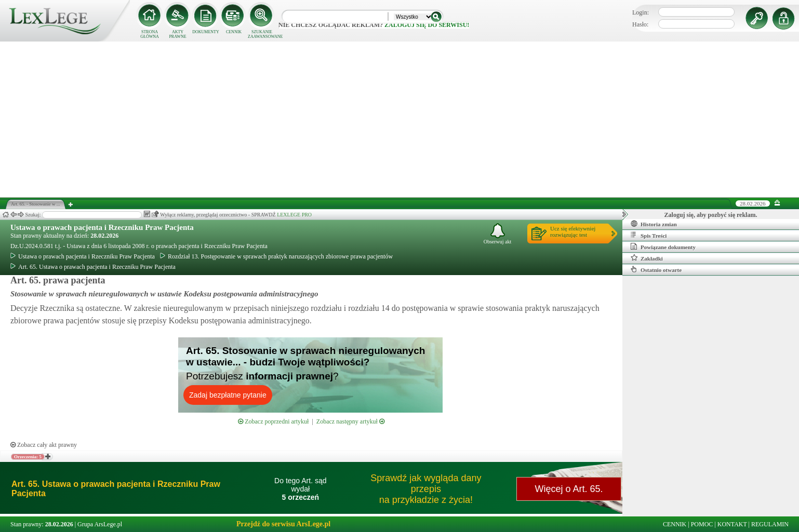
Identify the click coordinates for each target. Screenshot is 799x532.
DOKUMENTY (206, 32)
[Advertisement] (399, 119)
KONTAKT (732, 524)
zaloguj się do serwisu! (427, 25)
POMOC (702, 524)
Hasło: (640, 24)
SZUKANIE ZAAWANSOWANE (262, 34)
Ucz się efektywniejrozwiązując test (573, 231)
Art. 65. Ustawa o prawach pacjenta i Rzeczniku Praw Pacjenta (93, 267)
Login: (641, 12)
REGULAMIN (770, 524)
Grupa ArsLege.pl (100, 524)
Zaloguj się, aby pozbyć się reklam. (711, 215)
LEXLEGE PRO (294, 215)
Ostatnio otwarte (656, 269)
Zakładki (647, 258)
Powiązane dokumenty (663, 247)
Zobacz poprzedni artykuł (273, 421)
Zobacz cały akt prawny (44, 445)
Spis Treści (649, 235)
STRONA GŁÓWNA (150, 34)
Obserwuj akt (498, 234)
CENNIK (234, 32)
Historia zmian (654, 224)
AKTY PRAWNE (177, 34)
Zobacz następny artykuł (350, 421)
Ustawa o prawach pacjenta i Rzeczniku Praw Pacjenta (102, 227)
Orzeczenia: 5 (28, 457)
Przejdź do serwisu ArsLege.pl (283, 524)
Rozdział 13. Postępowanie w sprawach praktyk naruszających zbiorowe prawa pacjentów (276, 256)
